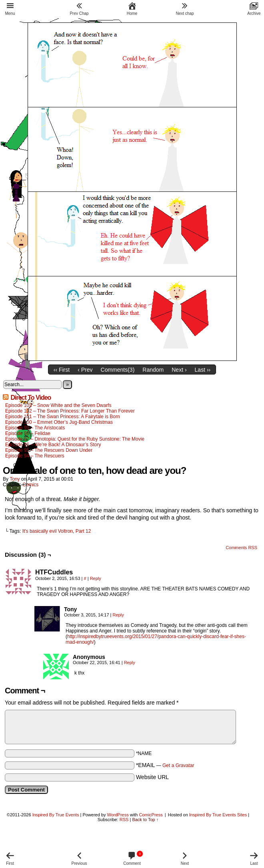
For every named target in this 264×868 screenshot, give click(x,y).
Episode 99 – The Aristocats (35, 428)
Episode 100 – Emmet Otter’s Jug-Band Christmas (59, 422)
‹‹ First (62, 370)
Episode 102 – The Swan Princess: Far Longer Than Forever (70, 411)
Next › (179, 370)
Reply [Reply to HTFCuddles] (96, 578)
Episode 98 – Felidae (28, 433)
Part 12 (83, 531)
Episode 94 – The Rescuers (35, 456)
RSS (124, 820)
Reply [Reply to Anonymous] (130, 663)
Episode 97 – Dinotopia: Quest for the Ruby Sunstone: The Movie (75, 439)
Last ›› (203, 370)
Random (153, 370)
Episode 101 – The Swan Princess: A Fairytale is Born (63, 417)
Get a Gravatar (178, 765)
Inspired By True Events (56, 815)
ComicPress (151, 815)
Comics (30, 485)
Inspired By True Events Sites (218, 815)
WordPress (118, 815)
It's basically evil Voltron (48, 531)
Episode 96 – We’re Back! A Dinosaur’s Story (53, 445)
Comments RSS (241, 548)
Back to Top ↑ (145, 820)
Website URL (152, 777)
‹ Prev (85, 370)
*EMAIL (165, 765)
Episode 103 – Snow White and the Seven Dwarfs (58, 405)
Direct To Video (31, 398)
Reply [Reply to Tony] (118, 615)
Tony (15, 479)
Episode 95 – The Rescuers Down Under (49, 450)
